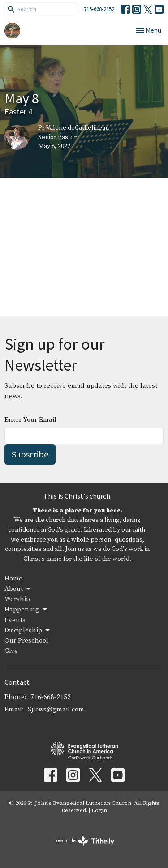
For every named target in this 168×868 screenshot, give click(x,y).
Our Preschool (26, 641)
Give (11, 651)
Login (99, 810)
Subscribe (30, 454)
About (18, 589)
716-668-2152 (99, 9)
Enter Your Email (30, 420)
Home (13, 578)
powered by (84, 841)
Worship (17, 599)
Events (15, 620)
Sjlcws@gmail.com (56, 709)
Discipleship (28, 631)
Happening (26, 610)
